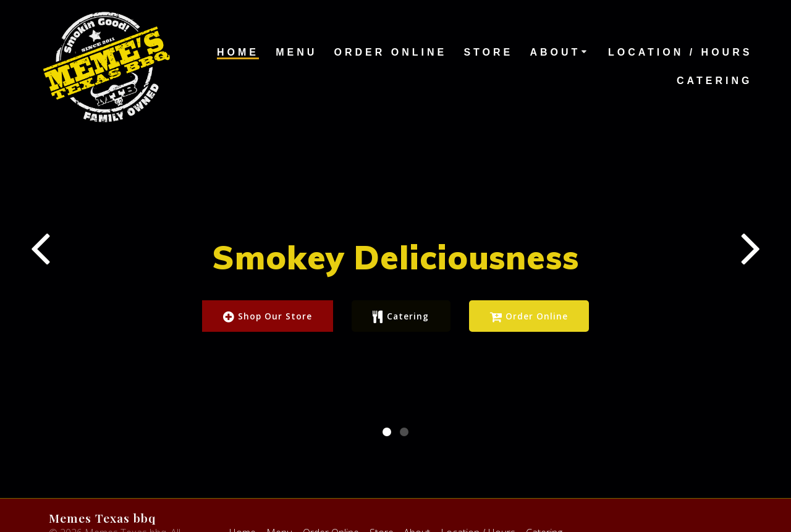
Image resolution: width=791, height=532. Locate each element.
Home (238, 53)
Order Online (391, 53)
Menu (296, 53)
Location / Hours (680, 53)
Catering (714, 81)
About (555, 53)
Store (488, 53)
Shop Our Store (267, 317)
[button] (387, 386)
